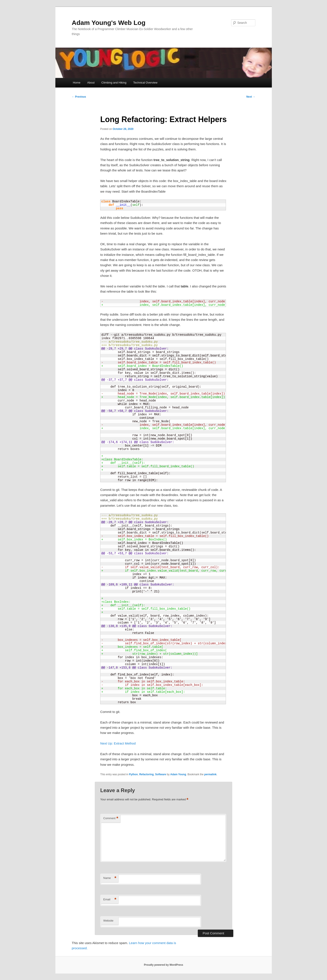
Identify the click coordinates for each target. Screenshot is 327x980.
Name (110, 878)
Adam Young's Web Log (109, 23)
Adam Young (178, 774)
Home (77, 83)
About (91, 83)
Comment (111, 818)
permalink (210, 774)
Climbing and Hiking (114, 83)
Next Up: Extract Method (118, 743)
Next (251, 97)
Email (110, 900)
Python (133, 774)
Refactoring (146, 774)
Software (161, 774)
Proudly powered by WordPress (163, 965)
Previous (79, 97)
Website (108, 921)
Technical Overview (145, 83)
